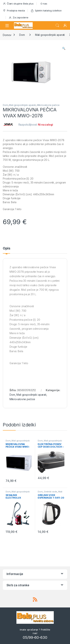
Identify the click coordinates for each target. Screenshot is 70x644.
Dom (22, 35)
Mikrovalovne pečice (48, 105)
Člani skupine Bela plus (18, 4)
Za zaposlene (18, 18)
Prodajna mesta (14, 11)
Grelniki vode (50, 492)
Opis (6, 248)
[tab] (6, 250)
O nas (44, 4)
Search (57, 25)
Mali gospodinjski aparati (50, 35)
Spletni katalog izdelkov (46, 11)
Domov (7, 35)
